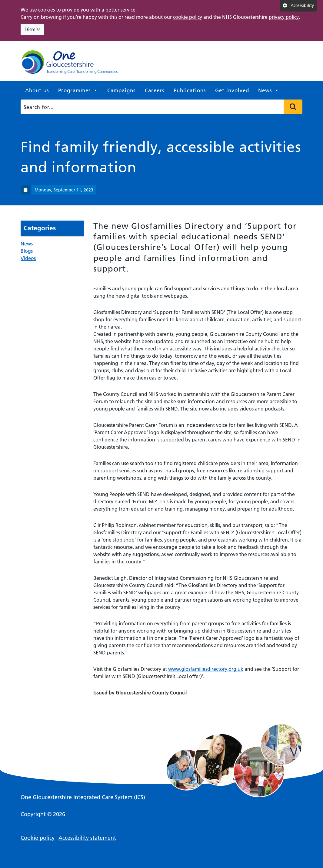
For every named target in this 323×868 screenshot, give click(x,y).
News (269, 90)
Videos (28, 258)
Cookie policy (38, 838)
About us (37, 90)
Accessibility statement (87, 838)
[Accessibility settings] (298, 6)
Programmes (78, 90)
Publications (190, 90)
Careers (155, 90)
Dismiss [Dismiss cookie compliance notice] (32, 29)
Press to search (293, 107)
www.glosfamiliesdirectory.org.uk (206, 669)
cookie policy (188, 17)
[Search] (160, 107)
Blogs (27, 251)
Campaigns (122, 90)
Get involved (232, 90)
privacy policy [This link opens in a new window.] (284, 17)
